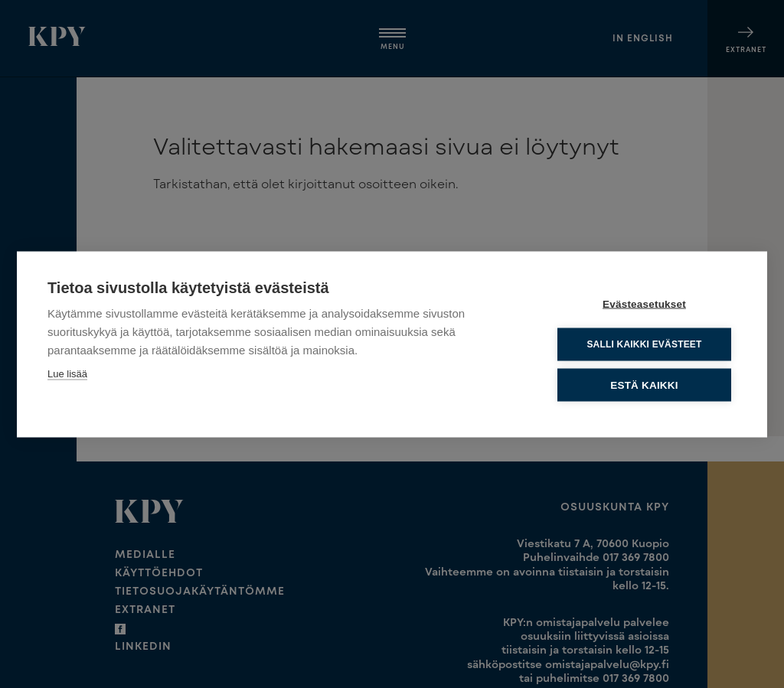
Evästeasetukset (644, 303)
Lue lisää (67, 373)
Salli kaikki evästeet (644, 344)
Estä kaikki (644, 385)
